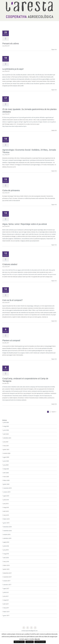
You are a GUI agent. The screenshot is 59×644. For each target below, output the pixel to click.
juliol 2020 (6, 461)
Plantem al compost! (11, 340)
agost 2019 (6, 496)
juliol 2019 (6, 500)
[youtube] (35, 628)
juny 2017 (6, 596)
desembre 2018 (7, 527)
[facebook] (24, 628)
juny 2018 (6, 550)
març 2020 (6, 476)
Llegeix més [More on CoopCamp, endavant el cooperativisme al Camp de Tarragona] (54, 404)
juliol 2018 (6, 546)
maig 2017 (6, 600)
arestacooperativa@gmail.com (29, 631)
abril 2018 (6, 558)
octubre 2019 (7, 492)
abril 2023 (6, 434)
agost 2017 (6, 588)
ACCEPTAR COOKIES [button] (40, 642)
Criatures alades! (10, 264)
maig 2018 (6, 554)
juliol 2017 (6, 592)
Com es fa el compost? (12, 300)
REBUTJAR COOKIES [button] (19, 642)
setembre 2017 (7, 585)
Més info (37, 639)
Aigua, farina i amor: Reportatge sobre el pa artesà (25, 224)
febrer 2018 (6, 565)
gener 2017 (6, 616)
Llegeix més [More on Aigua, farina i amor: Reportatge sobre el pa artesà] (54, 245)
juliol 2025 (6, 422)
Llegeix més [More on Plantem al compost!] (54, 359)
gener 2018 (6, 569)
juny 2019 (6, 504)
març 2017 (6, 608)
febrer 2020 (6, 480)
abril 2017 (6, 604)
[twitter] (28, 628)
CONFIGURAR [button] (30, 642)
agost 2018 (6, 542)
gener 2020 (6, 484)
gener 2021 (6, 449)
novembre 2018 (7, 531)
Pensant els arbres (11, 44)
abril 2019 (6, 511)
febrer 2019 (6, 519)
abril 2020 (6, 473)
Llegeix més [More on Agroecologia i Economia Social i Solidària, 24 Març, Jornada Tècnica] (54, 171)
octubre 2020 (7, 453)
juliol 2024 (6, 430)
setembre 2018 (7, 538)
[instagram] (31, 628)
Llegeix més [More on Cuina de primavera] (54, 205)
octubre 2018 (7, 534)
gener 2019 (6, 523)
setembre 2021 (7, 438)
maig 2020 (6, 469)
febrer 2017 (6, 612)
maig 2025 (6, 426)
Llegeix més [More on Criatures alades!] (54, 281)
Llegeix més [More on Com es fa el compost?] (54, 321)
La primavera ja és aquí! (13, 69)
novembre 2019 (7, 488)
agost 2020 (6, 457)
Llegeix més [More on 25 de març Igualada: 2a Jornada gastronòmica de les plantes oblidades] (54, 130)
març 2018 (6, 561)
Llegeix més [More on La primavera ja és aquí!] (54, 90)
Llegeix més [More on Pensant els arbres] (54, 49)
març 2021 (6, 446)
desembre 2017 (7, 573)
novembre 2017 (7, 577)
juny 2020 (6, 465)
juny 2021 (6, 442)
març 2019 (6, 515)
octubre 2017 (7, 581)
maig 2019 (6, 507)
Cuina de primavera (11, 190)
